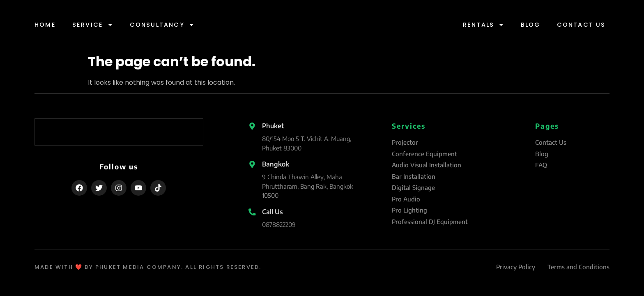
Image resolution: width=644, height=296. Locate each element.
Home (45, 25)
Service (93, 25)
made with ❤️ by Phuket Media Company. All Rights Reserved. (148, 267)
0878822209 (279, 224)
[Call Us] (252, 212)
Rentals (484, 25)
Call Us (273, 212)
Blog (531, 25)
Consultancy (162, 25)
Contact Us (581, 25)
